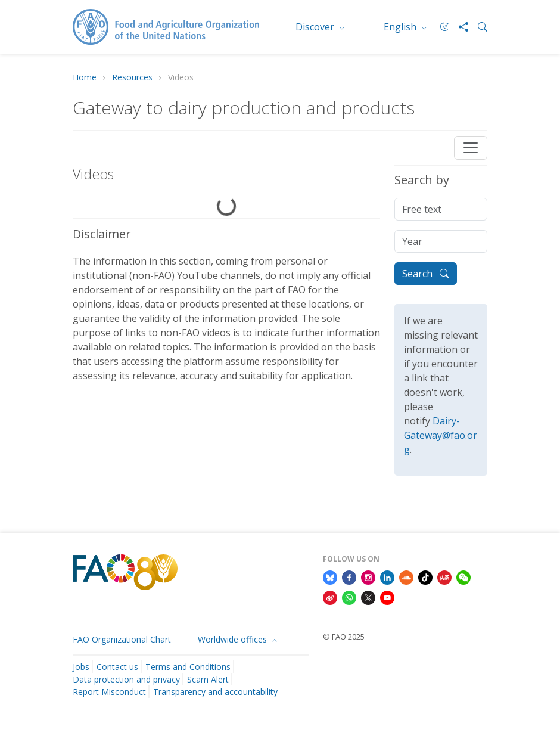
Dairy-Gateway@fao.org (441, 435)
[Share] (459, 27)
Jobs (81, 667)
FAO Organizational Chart (122, 639)
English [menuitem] (401, 27)
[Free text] (441, 209)
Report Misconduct (109, 692)
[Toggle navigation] (471, 148)
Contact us (117, 667)
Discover (316, 27)
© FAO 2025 (344, 637)
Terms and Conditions (188, 667)
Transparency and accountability (215, 692)
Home (85, 78)
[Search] (478, 27)
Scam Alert (208, 679)
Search (426, 274)
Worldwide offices (234, 639)
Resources (132, 78)
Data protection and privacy (126, 679)
